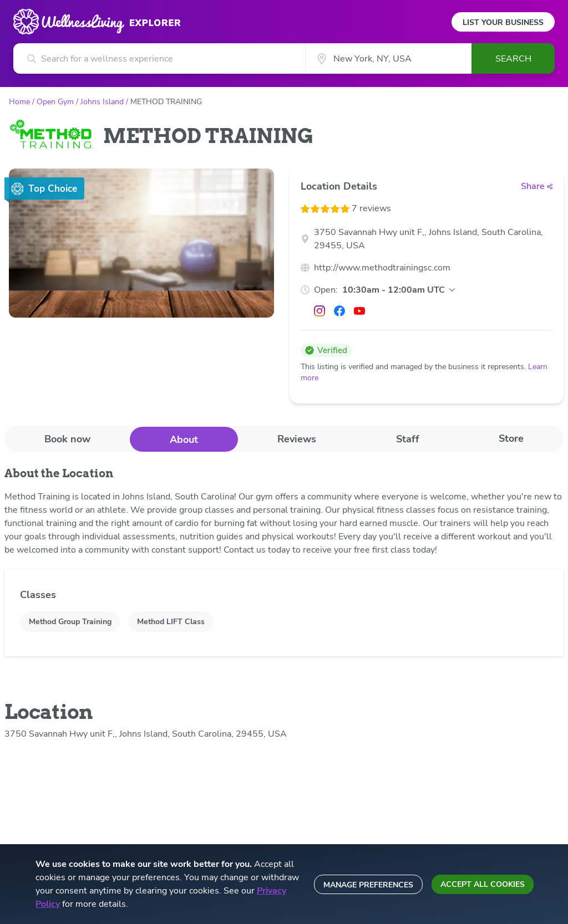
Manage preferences (368, 885)
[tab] (67, 439)
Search (513, 59)
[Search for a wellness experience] (159, 58)
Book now (67, 439)
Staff (408, 439)
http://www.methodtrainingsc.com (382, 268)
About (184, 440)
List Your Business (503, 22)
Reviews (297, 439)
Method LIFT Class (171, 622)
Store (511, 438)
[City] (388, 58)
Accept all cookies (483, 884)
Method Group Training (70, 622)
